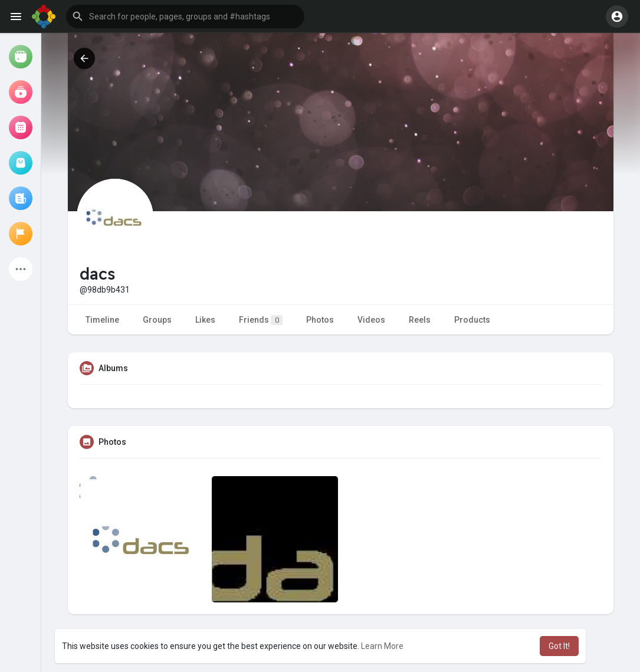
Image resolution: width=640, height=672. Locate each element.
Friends (261, 320)
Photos (320, 320)
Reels (420, 320)
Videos (371, 320)
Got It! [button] (559, 646)
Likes (205, 320)
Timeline (102, 320)
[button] (185, 17)
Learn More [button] (382, 646)
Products (472, 320)
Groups (157, 320)
